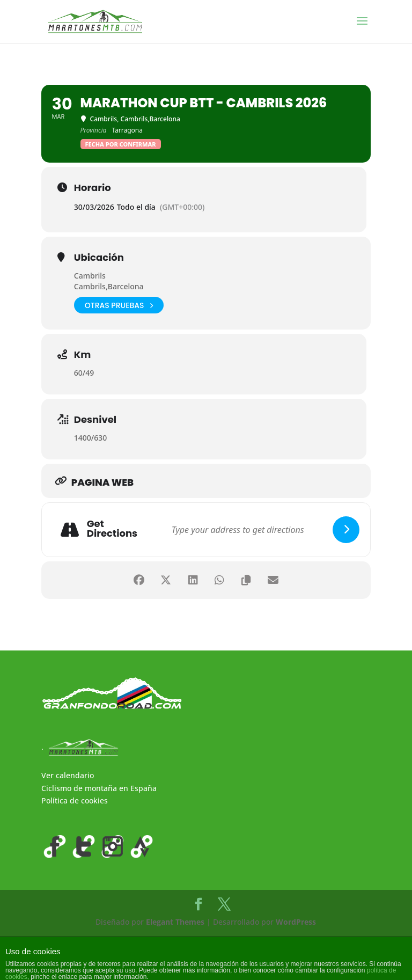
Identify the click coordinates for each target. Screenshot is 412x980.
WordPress (296, 922)
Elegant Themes (175, 922)
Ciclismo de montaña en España (99, 788)
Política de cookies (75, 800)
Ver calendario (68, 775)
